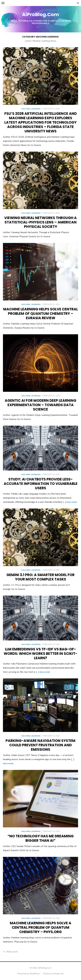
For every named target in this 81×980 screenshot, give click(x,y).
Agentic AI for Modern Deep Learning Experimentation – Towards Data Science (40, 405)
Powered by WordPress (29, 974)
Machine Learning (31, 109)
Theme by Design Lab (53, 974)
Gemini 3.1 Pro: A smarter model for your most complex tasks (40, 577)
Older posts (12, 952)
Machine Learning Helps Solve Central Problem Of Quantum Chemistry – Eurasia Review (41, 314)
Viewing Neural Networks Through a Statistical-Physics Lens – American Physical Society (40, 222)
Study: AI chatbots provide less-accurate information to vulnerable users (41, 484)
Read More (72, 502)
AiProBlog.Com (40, 14)
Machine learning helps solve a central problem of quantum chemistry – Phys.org (41, 927)
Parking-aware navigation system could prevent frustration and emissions (40, 745)
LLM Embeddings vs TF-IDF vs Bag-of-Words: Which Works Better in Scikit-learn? (40, 654)
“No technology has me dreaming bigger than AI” (41, 838)
